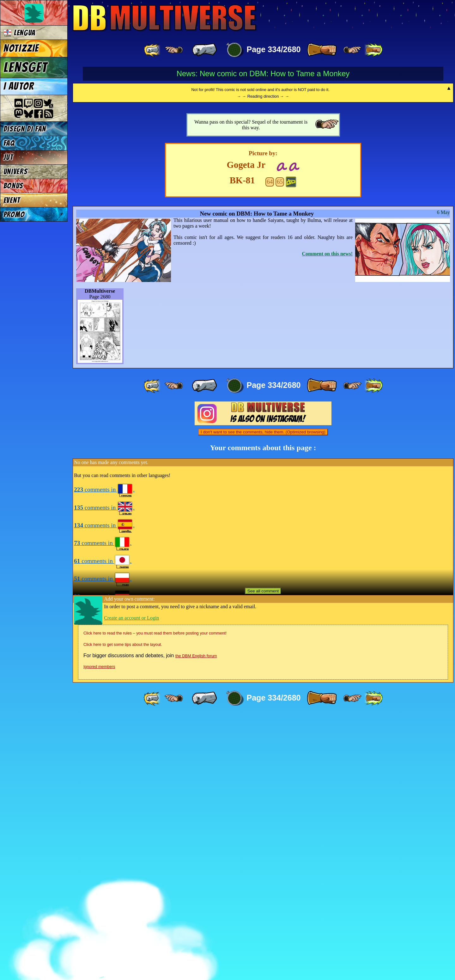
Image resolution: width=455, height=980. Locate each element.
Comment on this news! (327, 518)
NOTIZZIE (21, 48)
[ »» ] (373, 50)
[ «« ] (153, 50)
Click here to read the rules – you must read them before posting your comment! (155, 897)
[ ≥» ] (352, 50)
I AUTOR (19, 86)
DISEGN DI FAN (25, 129)
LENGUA (20, 33)
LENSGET (26, 67)
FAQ (9, 143)
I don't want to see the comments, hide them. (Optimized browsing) (263, 696)
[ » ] (322, 50)
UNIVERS (16, 171)
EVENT (12, 200)
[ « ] (204, 50)
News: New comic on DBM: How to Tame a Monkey (263, 73)
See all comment (263, 855)
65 (280, 446)
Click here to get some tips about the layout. (123, 909)
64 (270, 446)
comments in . (104, 754)
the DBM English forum (196, 920)
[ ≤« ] (174, 50)
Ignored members (99, 931)
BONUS (13, 186)
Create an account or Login (131, 882)
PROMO (14, 214)
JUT (8, 157)
